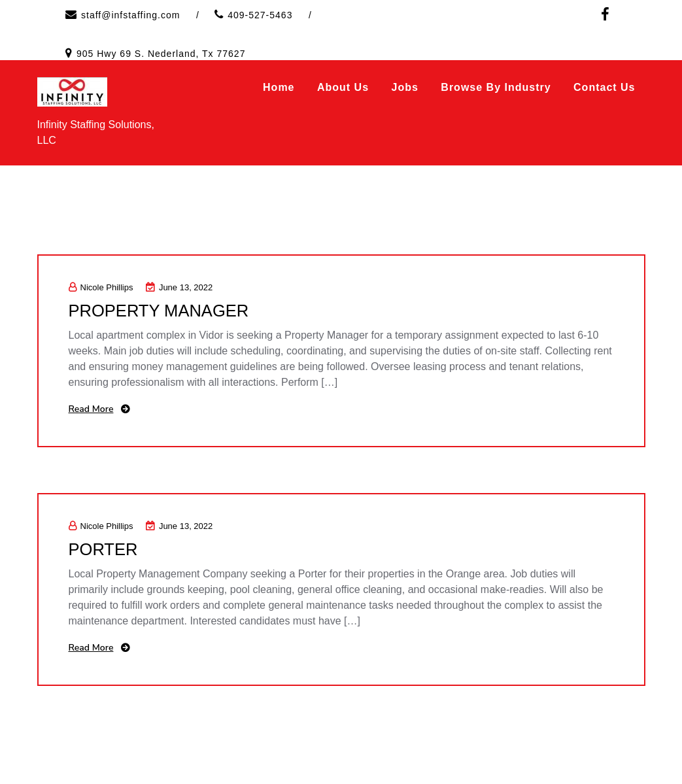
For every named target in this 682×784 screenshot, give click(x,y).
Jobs (405, 87)
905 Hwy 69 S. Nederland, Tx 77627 (161, 54)
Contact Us (604, 87)
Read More (91, 409)
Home (279, 87)
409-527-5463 (260, 15)
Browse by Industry (496, 87)
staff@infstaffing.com (130, 15)
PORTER (104, 549)
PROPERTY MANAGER (161, 311)
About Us (343, 87)
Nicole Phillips (101, 287)
